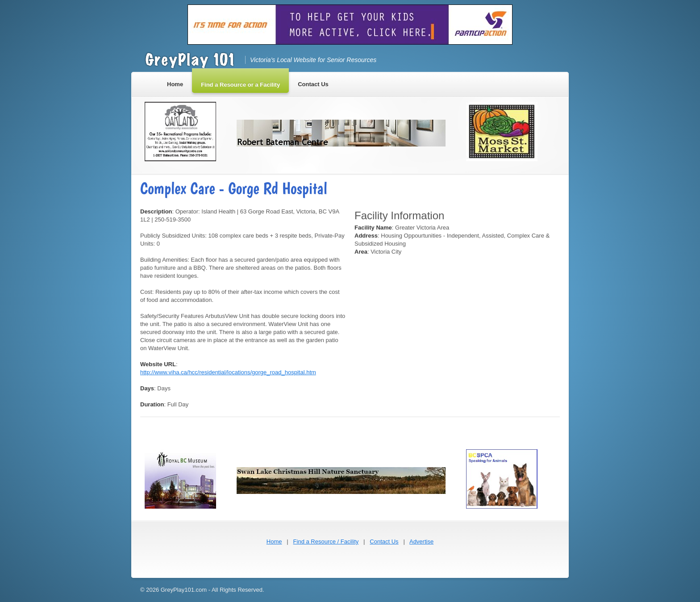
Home (274, 541)
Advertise (421, 541)
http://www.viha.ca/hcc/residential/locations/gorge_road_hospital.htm (228, 372)
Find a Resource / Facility (326, 541)
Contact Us (384, 541)
